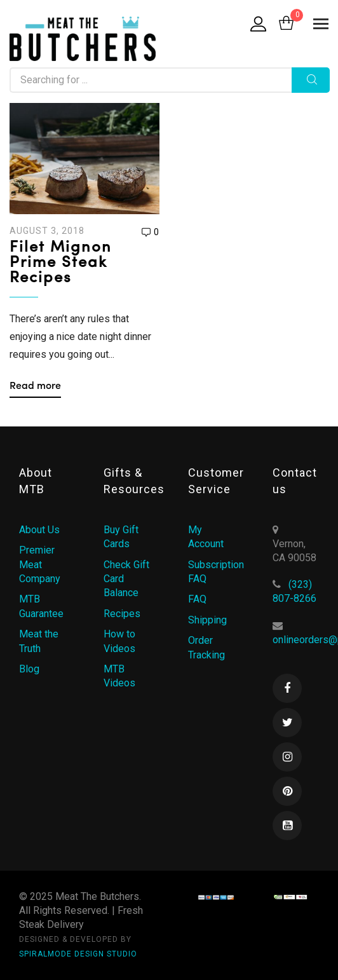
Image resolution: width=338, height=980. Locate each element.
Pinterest (287, 791)
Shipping (207, 620)
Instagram (287, 757)
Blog (29, 669)
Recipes (122, 614)
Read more (35, 386)
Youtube (287, 826)
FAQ (197, 599)
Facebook (287, 688)
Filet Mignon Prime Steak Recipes (61, 263)
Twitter (287, 723)
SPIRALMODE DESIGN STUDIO (78, 954)
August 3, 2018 (47, 231)
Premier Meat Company (40, 564)
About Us (39, 530)
